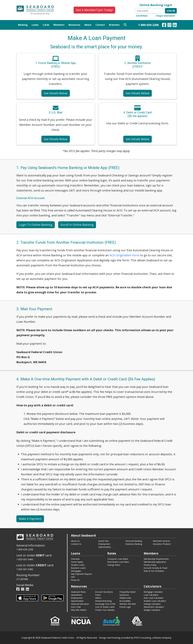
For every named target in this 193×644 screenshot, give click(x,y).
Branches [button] (114, 25)
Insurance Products (162, 544)
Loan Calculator (151, 595)
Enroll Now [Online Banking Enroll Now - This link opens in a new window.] (142, 16)
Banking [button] (23, 25)
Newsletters (77, 595)
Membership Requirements (156, 559)
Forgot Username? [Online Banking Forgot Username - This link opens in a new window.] (166, 16)
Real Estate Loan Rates (118, 562)
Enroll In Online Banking (77, 225)
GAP (73, 577)
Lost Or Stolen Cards (105, 607)
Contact (100, 25)
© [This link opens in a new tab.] (34, 638)
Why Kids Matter (79, 610)
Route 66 (75, 580)
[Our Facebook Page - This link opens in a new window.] (164, 25)
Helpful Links (125, 598)
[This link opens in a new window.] (81, 620)
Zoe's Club (76, 607)
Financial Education (80, 604)
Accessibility (125, 601)
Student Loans (78, 565)
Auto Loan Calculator (154, 598)
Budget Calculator (152, 610)
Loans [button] (35, 25)
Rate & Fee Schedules (154, 571)
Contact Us (76, 544)
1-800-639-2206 (148, 25)
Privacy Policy (150, 565)
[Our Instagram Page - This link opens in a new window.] (169, 25)
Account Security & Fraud (155, 568)
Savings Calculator (152, 604)
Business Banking (134, 544)
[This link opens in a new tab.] (27, 598)
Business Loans (78, 568)
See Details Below (56, 93)
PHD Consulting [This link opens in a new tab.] (143, 638)
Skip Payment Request (81, 574)
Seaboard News (78, 592)
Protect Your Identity (105, 610)
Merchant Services (161, 541)
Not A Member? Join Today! (94, 10)
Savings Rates (114, 565)
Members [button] (59, 25)
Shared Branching (103, 601)
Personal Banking (134, 541)
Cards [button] (46, 25)
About (88, 25)
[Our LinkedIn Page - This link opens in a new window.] (175, 25)
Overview (75, 559)
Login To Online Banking (36, 225)
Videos (98, 598)
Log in (171, 11)
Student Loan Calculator (155, 601)
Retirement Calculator (154, 607)
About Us (75, 541)
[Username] (150, 11)
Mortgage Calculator (153, 592)
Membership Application (155, 562)
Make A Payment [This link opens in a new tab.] (30, 519)
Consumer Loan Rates (118, 559)
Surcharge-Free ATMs (105, 604)
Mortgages (76, 571)
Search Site (103, 541)
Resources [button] (74, 25)
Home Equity (77, 562)
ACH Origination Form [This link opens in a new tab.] (124, 255)
